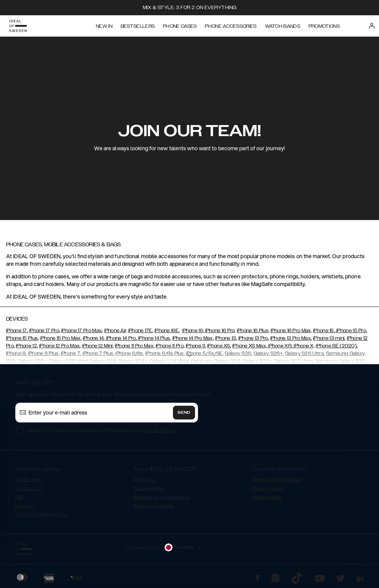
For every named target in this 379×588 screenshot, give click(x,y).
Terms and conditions (277, 480)
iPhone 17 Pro (44, 331)
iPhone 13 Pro (253, 338)
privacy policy (161, 430)
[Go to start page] (18, 26)
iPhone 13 (226, 338)
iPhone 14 (94, 338)
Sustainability (149, 488)
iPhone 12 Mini (97, 346)
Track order (29, 480)
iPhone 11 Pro (170, 346)
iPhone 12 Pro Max (59, 346)
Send (184, 413)
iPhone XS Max (249, 346)
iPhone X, (304, 346)
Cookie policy (267, 497)
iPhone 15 (324, 331)
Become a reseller (154, 506)
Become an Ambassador (162, 497)
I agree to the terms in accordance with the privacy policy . (102, 430)
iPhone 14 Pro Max (193, 338)
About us (144, 480)
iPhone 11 (195, 346)
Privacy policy (267, 488)
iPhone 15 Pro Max (60, 338)
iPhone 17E (140, 331)
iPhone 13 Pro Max (291, 338)
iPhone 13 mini (329, 338)
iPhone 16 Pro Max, (291, 331)
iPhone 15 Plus (22, 338)
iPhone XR (279, 346)
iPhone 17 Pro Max (82, 331)
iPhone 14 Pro (121, 338)
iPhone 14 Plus (154, 338)
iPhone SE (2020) (336, 346)
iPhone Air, (115, 331)
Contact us (28, 488)
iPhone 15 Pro (351, 331)
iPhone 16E (167, 331)
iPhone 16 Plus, (253, 331)
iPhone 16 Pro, (220, 331)
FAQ (20, 497)
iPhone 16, (193, 331)
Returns (24, 506)
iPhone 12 (26, 346)
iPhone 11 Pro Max (134, 346)
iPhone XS (219, 346)
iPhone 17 (17, 331)
